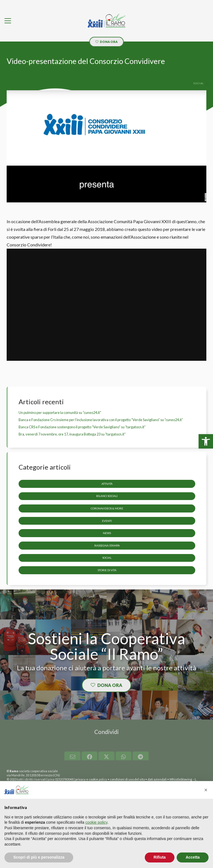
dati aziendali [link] (157, 779)
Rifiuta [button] (160, 857)
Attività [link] (107, 483)
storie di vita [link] (107, 570)
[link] (206, 441)
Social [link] (107, 558)
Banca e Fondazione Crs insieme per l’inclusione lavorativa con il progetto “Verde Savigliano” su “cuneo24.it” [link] (101, 420)
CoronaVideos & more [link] (107, 508)
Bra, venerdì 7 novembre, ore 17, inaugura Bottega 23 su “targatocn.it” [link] (72, 434)
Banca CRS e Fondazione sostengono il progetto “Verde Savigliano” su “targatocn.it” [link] (82, 427)
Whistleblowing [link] (181, 779)
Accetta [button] (193, 857)
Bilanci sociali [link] (107, 496)
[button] (206, 790)
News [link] (107, 533)
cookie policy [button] (96, 822)
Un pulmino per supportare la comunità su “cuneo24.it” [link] (60, 413)
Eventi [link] (107, 521)
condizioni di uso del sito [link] (127, 779)
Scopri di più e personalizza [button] (39, 857)
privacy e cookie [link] (87, 779)
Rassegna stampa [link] (107, 545)
